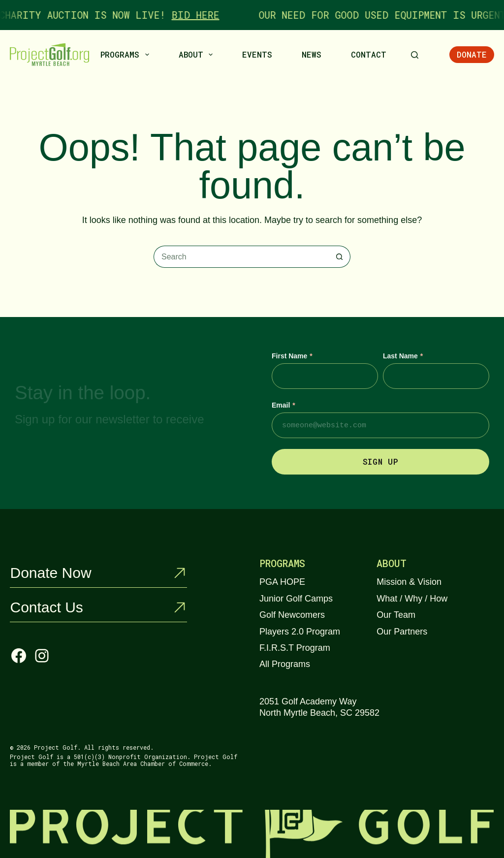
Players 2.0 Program (300, 632)
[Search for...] (241, 257)
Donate (472, 54)
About (198, 55)
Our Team (396, 615)
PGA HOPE (282, 582)
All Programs (285, 664)
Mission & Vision (409, 582)
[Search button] (339, 257)
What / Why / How (412, 599)
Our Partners (402, 632)
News (312, 54)
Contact (369, 54)
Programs (126, 55)
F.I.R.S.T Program (295, 648)
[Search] (415, 55)
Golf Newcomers (292, 615)
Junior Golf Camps (296, 599)
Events (257, 54)
